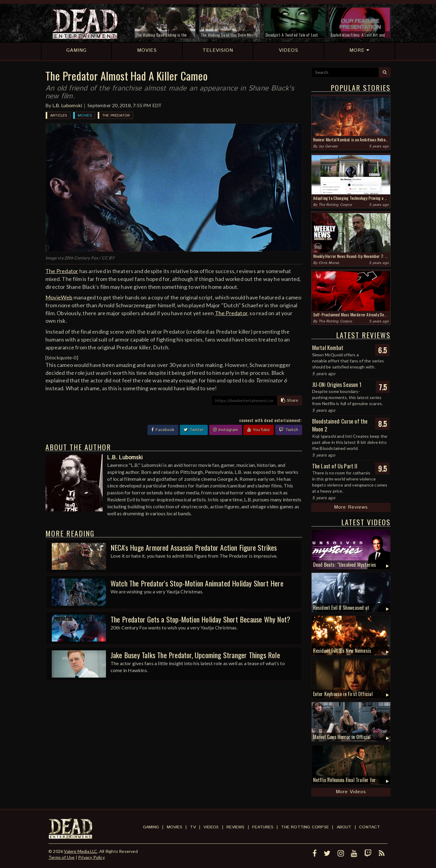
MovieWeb (59, 297)
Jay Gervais (328, 146)
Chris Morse (329, 263)
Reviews (235, 827)
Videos (211, 827)
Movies (85, 116)
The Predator (116, 116)
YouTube (259, 430)
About (344, 827)
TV (193, 827)
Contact (370, 827)
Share (290, 401)
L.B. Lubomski (67, 105)
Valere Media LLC (81, 851)
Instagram (226, 430)
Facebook (163, 430)
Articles (59, 116)
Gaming (151, 827)
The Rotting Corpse (335, 205)
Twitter (194, 430)
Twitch (289, 430)
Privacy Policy (91, 857)
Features (263, 827)
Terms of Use (61, 857)
